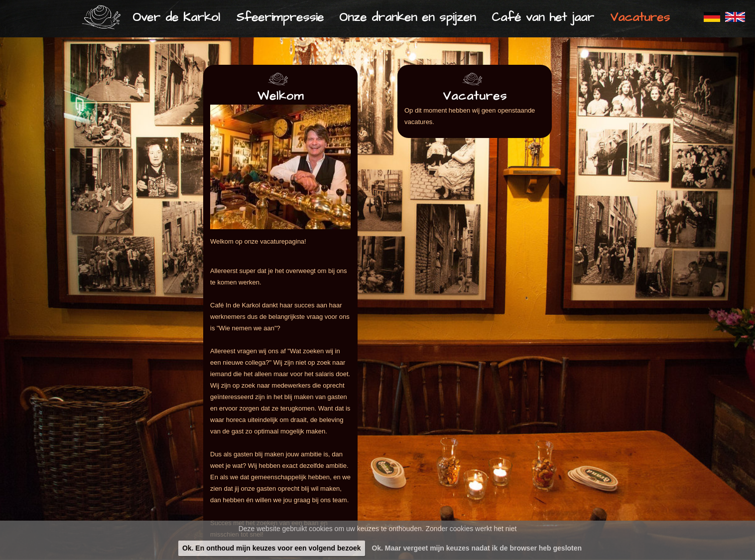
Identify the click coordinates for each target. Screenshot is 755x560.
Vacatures (475, 96)
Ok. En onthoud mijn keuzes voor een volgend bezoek (272, 548)
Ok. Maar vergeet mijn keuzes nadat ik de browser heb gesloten (477, 548)
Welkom (281, 96)
